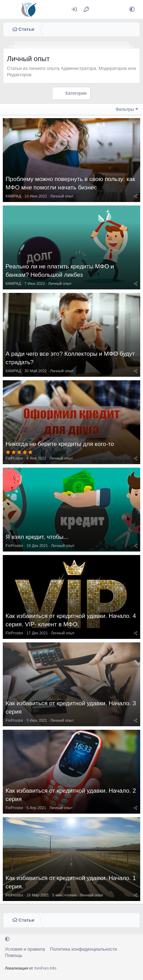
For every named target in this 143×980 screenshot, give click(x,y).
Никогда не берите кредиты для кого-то (60, 444)
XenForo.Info (45, 968)
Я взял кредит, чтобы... (37, 537)
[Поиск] (115, 10)
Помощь (14, 955)
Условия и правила (25, 949)
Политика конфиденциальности (84, 949)
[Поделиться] (136, 196)
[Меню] (10, 9)
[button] (132, 10)
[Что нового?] (100, 10)
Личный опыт (62, 196)
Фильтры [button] (125, 109)
